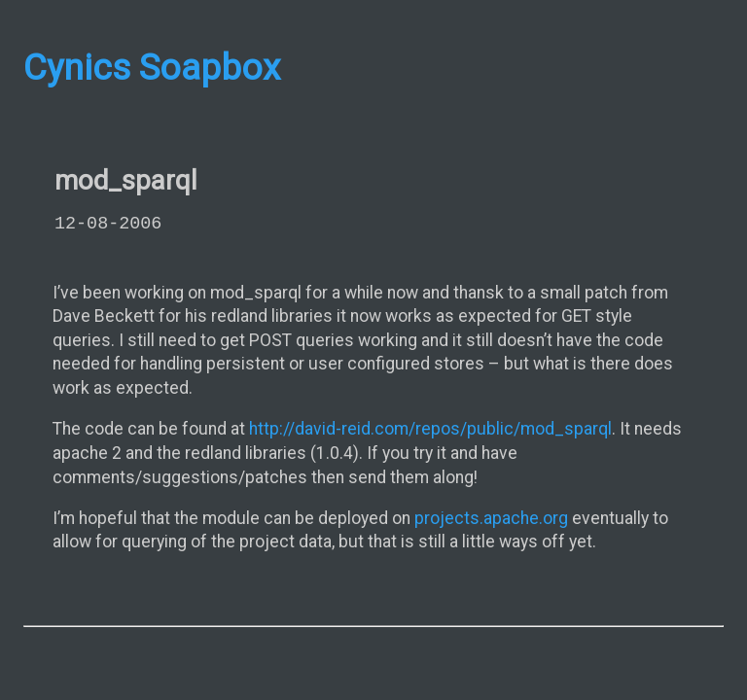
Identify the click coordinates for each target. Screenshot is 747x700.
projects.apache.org (491, 518)
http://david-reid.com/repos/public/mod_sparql (430, 429)
